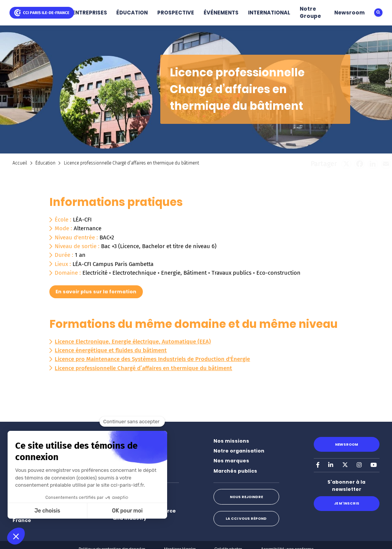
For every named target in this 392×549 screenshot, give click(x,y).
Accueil (20, 163)
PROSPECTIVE (176, 13)
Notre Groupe (310, 13)
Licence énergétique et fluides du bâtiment (111, 350)
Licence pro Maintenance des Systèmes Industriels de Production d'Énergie (152, 359)
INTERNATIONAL (269, 13)
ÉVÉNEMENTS (221, 13)
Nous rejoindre (246, 497)
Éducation (45, 163)
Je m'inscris (347, 503)
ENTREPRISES (90, 13)
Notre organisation (239, 451)
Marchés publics (235, 471)
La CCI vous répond (246, 518)
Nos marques (231, 461)
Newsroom (349, 13)
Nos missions (231, 441)
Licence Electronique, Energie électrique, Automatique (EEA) (133, 342)
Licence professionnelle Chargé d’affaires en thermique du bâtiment (143, 368)
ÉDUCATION (132, 13)
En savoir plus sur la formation (96, 292)
